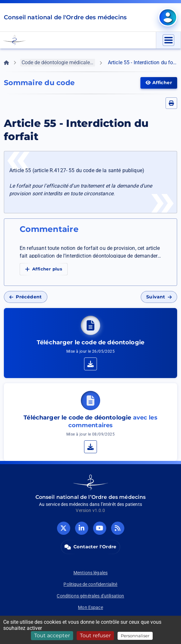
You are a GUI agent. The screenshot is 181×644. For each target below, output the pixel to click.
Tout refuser (95, 635)
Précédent (26, 297)
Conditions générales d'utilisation (90, 596)
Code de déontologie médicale (58, 62)
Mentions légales (90, 573)
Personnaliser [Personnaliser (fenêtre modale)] (135, 636)
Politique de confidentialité (90, 584)
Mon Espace (90, 607)
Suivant (159, 297)
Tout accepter (52, 635)
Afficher (161, 82)
